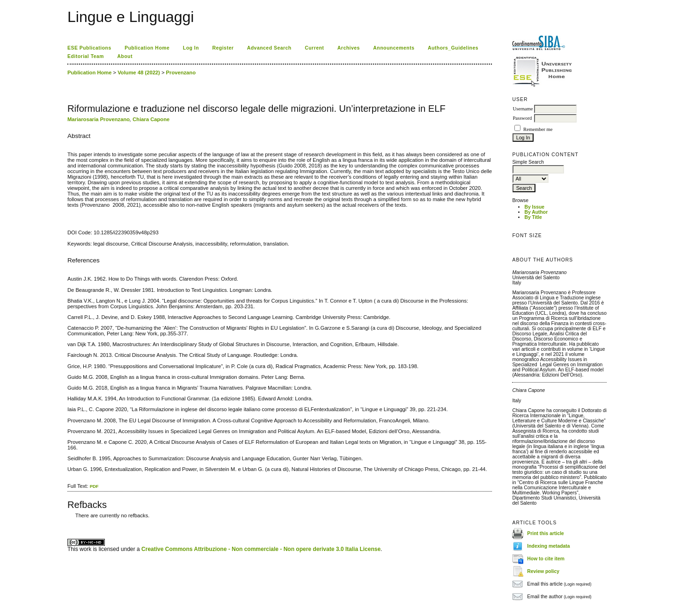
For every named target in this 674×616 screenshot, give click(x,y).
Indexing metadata (548, 546)
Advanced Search (269, 48)
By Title (533, 217)
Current (314, 48)
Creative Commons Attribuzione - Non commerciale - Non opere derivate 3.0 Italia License (261, 549)
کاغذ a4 (68, 522)
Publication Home (147, 48)
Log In (191, 48)
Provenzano (181, 72)
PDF (94, 486)
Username (523, 109)
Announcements (394, 48)
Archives (349, 48)
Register (223, 48)
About (125, 56)
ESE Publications (89, 48)
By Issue (534, 207)
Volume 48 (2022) (139, 72)
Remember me (538, 129)
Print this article (546, 533)
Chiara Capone (151, 119)
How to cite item (546, 558)
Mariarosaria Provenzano (99, 119)
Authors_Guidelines (453, 48)
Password (522, 118)
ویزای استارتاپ (70, 522)
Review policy (543, 571)
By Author (536, 212)
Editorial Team (86, 56)
